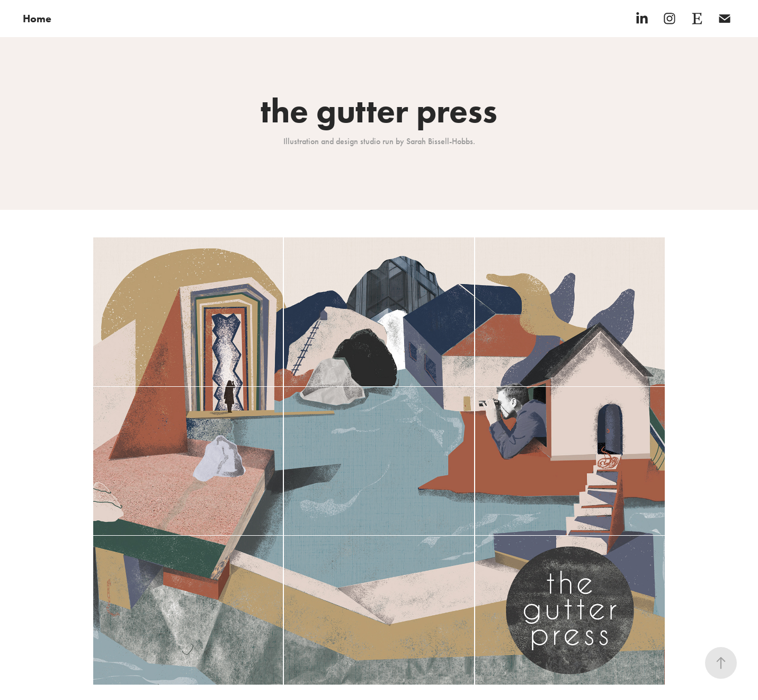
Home (37, 19)
